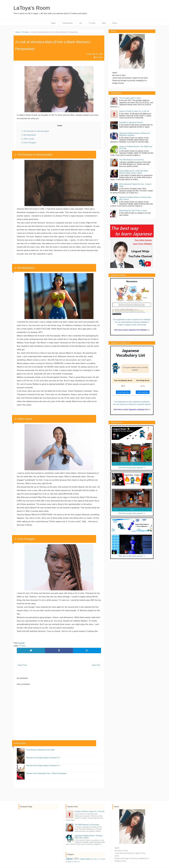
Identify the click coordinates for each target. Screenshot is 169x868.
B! (87, 650)
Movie (115, 23)
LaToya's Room (32, 8)
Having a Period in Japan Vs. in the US (134, 111)
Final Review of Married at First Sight (40, 750)
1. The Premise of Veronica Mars (35, 131)
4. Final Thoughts (29, 143)
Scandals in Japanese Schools (131, 122)
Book (104, 23)
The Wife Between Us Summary (131, 160)
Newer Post (22, 665)
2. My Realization (29, 135)
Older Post (96, 665)
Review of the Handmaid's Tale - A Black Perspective (46, 773)
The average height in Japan (130, 98)
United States (67, 23)
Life (81, 23)
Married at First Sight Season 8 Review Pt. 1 (43, 766)
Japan (53, 23)
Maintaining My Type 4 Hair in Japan (133, 211)
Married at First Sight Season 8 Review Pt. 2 (43, 758)
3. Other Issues (28, 139)
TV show (92, 23)
